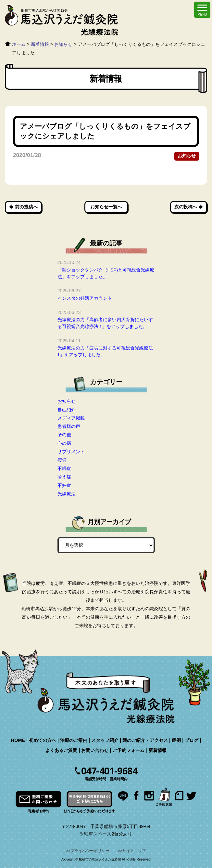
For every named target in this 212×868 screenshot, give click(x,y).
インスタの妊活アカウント (85, 298)
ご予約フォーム (129, 750)
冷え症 (64, 477)
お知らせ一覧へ (106, 207)
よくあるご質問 (61, 750)
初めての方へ (43, 740)
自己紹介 (67, 410)
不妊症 (64, 485)
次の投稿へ (186, 207)
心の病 (64, 443)
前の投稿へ (26, 207)
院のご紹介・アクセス (145, 740)
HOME (18, 740)
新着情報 (157, 750)
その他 (64, 435)
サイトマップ (134, 851)
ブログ (192, 740)
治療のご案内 (74, 740)
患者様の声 (69, 426)
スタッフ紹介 (105, 740)
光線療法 (67, 494)
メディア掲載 (71, 418)
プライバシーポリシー (90, 851)
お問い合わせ (95, 750)
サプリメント (71, 452)
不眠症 (64, 468)
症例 (176, 740)
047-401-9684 (109, 771)
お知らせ (187, 156)
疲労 (62, 460)
